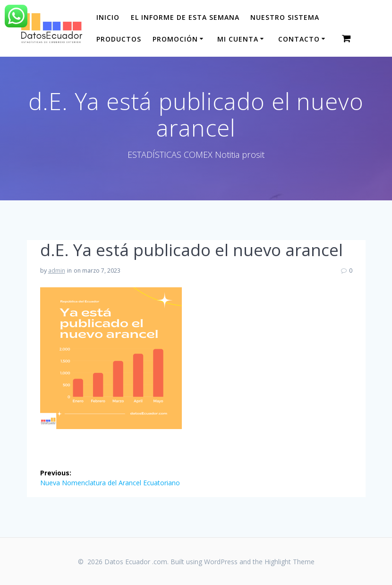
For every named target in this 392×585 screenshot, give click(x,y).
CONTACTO (299, 39)
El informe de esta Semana (185, 17)
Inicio (108, 17)
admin (57, 271)
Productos (119, 39)
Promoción (175, 39)
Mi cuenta (238, 39)
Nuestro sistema (285, 17)
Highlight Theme (290, 562)
